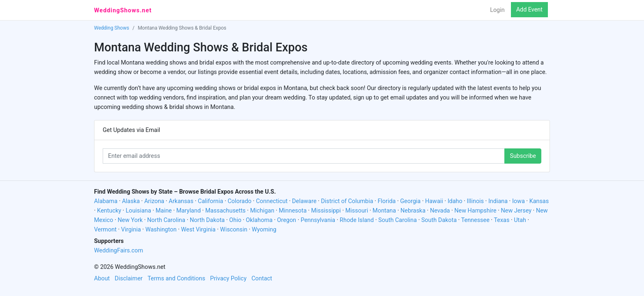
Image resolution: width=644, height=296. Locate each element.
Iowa (519, 201)
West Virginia (198, 230)
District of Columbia (347, 201)
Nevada (440, 211)
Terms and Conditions (176, 279)
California (211, 201)
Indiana (498, 201)
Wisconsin (234, 230)
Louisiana (138, 211)
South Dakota (439, 220)
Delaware (304, 201)
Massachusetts (225, 211)
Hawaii (434, 201)
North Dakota (207, 220)
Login (497, 10)
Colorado (239, 201)
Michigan (262, 211)
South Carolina (398, 220)
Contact (262, 279)
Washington (161, 230)
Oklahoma (259, 220)
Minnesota (293, 211)
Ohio (235, 220)
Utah (520, 220)
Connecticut (272, 201)
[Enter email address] (304, 156)
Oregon (287, 220)
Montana (384, 211)
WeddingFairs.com (118, 251)
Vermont (105, 230)
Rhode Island (357, 220)
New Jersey (516, 211)
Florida (386, 201)
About (102, 279)
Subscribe (523, 156)
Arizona (154, 201)
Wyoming (264, 230)
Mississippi (326, 211)
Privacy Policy (229, 279)
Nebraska (413, 211)
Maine (164, 211)
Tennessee (475, 220)
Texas (501, 220)
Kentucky (109, 211)
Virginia (131, 230)
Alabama (106, 201)
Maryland (189, 211)
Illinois (476, 201)
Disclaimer (129, 279)
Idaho (455, 201)
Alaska (131, 201)
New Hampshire (475, 211)
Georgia (410, 201)
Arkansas (181, 201)
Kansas (539, 201)
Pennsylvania (318, 220)
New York (130, 220)
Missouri (357, 211)
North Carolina (166, 220)
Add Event (529, 10)
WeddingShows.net (123, 10)
